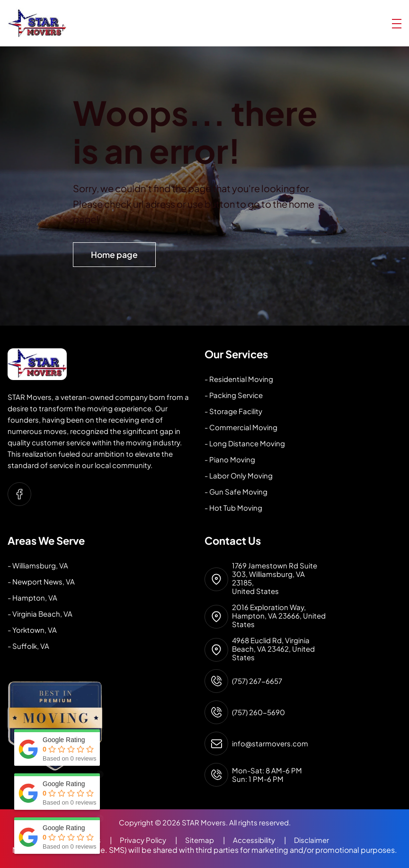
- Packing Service (234, 395)
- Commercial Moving (241, 427)
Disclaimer (311, 840)
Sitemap (209, 840)
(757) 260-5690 (258, 712)
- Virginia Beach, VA (40, 614)
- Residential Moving (239, 379)
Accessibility (263, 840)
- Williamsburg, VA (38, 565)
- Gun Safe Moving (236, 492)
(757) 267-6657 (257, 681)
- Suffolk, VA (28, 646)
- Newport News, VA (41, 581)
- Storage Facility (233, 411)
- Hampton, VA (32, 598)
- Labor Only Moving (239, 475)
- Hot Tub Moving (233, 508)
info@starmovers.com (270, 744)
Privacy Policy (152, 840)
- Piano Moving (230, 459)
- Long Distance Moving (245, 443)
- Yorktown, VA (32, 630)
